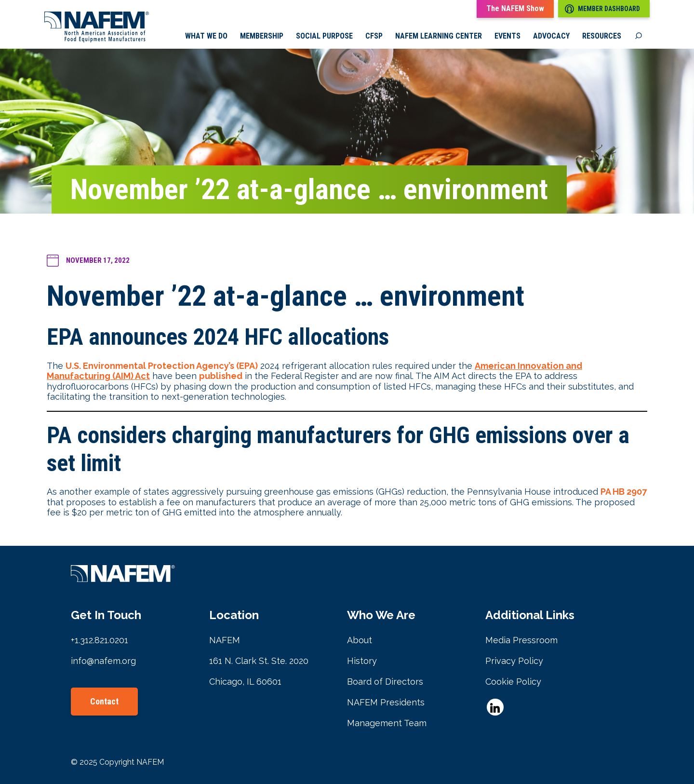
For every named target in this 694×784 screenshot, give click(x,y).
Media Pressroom (521, 640)
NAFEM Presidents (386, 702)
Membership (262, 36)
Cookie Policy (513, 682)
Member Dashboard (602, 9)
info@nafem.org (103, 661)
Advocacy (551, 36)
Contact (104, 701)
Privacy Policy (514, 661)
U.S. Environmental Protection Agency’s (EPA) (162, 366)
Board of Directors (385, 682)
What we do (206, 36)
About (360, 640)
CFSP (374, 36)
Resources (602, 36)
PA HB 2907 (624, 492)
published (221, 376)
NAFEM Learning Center (439, 36)
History (362, 661)
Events (507, 36)
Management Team (387, 723)
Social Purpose (324, 36)
